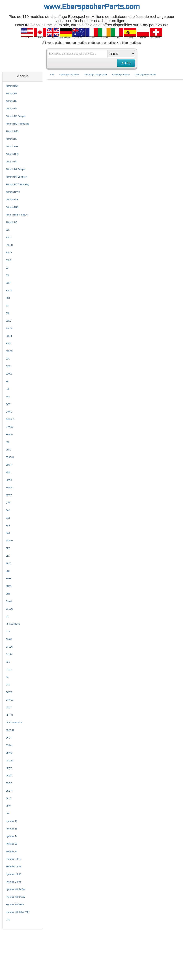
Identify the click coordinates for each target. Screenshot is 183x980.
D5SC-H (10, 730)
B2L (8, 275)
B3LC (8, 321)
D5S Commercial (14, 723)
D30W (9, 639)
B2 (7, 268)
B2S (8, 298)
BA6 (8, 533)
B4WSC (10, 427)
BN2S (9, 586)
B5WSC (10, 488)
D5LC (9, 707)
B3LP (8, 344)
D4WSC (10, 700)
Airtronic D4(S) (13, 192)
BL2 (8, 556)
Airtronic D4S (12, 207)
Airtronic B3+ (12, 86)
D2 (7, 617)
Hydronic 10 (12, 821)
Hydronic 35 (12, 851)
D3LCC (9, 647)
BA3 (8, 518)
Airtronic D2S (12, 131)
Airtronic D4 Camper (16, 169)
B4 (7, 382)
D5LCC (9, 715)
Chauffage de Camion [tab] (145, 75)
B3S (8, 359)
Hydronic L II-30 (13, 874)
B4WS (9, 412)
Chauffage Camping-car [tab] (95, 75)
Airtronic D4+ (12, 200)
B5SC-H (10, 457)
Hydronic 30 (12, 844)
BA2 (8, 510)
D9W (8, 806)
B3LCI (9, 336)
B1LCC (9, 245)
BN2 (8, 571)
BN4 (8, 594)
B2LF (8, 283)
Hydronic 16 (12, 829)
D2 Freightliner (13, 624)
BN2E (9, 579)
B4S (8, 397)
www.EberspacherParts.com (92, 7)
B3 (7, 306)
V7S (8, 920)
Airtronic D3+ (12, 147)
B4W (8, 404)
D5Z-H (9, 791)
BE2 (8, 548)
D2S (8, 632)
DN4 (8, 814)
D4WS (9, 692)
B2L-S (9, 291)
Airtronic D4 (11, 162)
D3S (8, 662)
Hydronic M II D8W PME (18, 912)
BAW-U (9, 541)
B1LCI (9, 253)
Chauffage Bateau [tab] (121, 75)
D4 (7, 677)
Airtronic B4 (11, 93)
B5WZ (9, 495)
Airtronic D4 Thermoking (17, 184)
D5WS (9, 753)
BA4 (8, 526)
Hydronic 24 (12, 836)
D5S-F (9, 738)
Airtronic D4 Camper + (17, 177)
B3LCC (9, 328)
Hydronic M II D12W (15, 897)
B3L (8, 313)
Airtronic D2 (11, 109)
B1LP (8, 260)
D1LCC (9, 609)
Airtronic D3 (11, 139)
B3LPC (9, 351)
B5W (8, 472)
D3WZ (9, 670)
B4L (8, 389)
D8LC (9, 798)
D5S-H (9, 745)
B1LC (8, 238)
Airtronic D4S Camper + (17, 215)
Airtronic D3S (12, 154)
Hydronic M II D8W (15, 905)
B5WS (9, 480)
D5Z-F (9, 783)
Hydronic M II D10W (15, 889)
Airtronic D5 (11, 222)
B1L (8, 230)
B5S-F (9, 465)
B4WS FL (10, 419)
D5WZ (9, 768)
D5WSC (10, 761)
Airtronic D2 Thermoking (17, 124)
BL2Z (8, 563)
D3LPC (9, 654)
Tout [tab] (52, 75)
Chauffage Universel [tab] (69, 75)
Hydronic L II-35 (13, 882)
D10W (9, 601)
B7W (8, 503)
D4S (8, 685)
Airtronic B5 (11, 101)
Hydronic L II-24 (13, 867)
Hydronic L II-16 (13, 859)
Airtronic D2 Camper (16, 116)
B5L (8, 442)
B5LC (8, 450)
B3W (8, 366)
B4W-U (9, 435)
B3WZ (9, 374)
